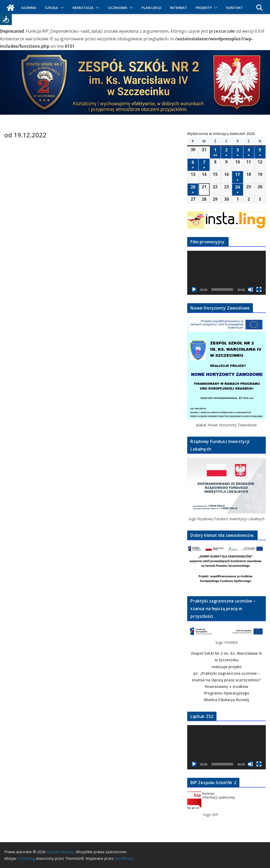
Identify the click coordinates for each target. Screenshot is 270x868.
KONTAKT (235, 8)
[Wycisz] (250, 290)
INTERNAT (179, 8)
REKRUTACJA (83, 8)
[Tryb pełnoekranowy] (259, 290)
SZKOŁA (52, 8)
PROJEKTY (204, 8)
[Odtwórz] (194, 290)
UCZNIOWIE (118, 8)
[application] (226, 273)
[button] (61, 8)
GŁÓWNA (29, 8)
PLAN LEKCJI (151, 8)
